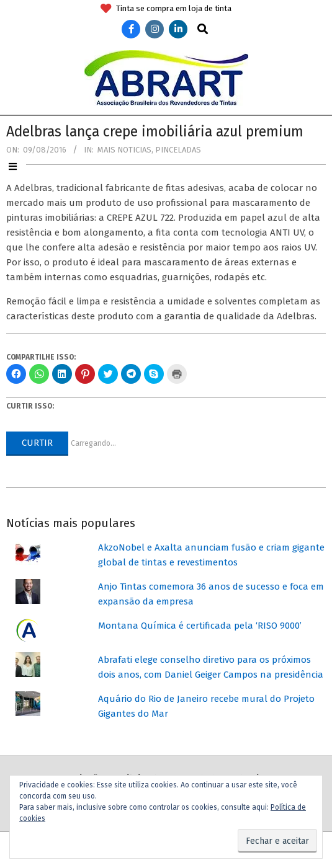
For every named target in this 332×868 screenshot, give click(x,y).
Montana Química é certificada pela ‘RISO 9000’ (200, 626)
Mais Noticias (124, 150)
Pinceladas (178, 150)
